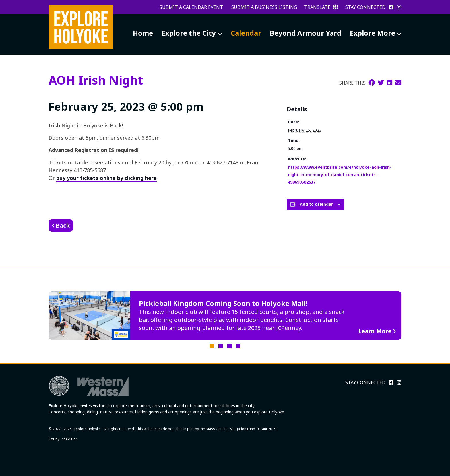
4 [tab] (238, 346)
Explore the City (189, 33)
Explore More (373, 33)
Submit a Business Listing (264, 7)
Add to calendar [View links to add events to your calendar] (316, 204)
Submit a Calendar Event (191, 7)
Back (63, 225)
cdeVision (70, 439)
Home (143, 33)
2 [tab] (221, 346)
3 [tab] (229, 346)
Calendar (246, 33)
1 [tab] (212, 346)
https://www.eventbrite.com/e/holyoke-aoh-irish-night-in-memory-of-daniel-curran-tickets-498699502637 (340, 175)
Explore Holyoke (81, 27)
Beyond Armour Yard (306, 33)
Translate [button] (321, 7)
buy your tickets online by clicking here (106, 178)
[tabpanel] (225, 316)
